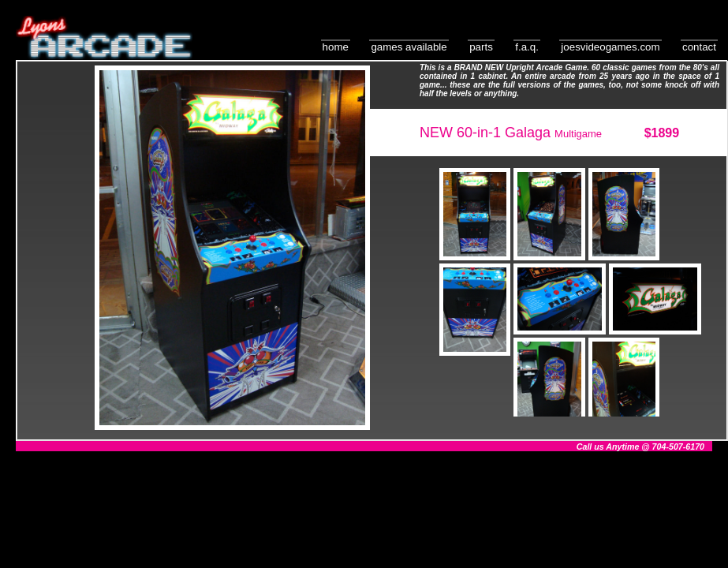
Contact (699, 47)
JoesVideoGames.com (610, 47)
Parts (481, 47)
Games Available (409, 47)
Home (336, 47)
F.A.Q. (527, 47)
